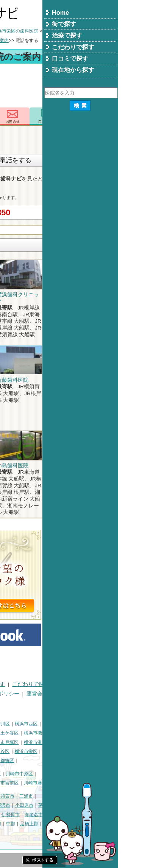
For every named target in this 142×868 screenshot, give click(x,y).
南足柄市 (30, 824)
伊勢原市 (86, 815)
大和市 (66, 815)
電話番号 (54, 116)
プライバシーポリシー (69, 694)
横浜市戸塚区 (81, 742)
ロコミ (122, 116)
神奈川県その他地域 (23, 796)
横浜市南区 (42, 733)
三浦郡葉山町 (16, 805)
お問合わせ (88, 116)
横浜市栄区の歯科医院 (91, 31)
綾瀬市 (51, 824)
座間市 (9, 824)
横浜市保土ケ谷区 (76, 733)
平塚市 (42, 805)
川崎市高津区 (16, 783)
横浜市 (9, 724)
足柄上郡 (105, 824)
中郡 (86, 824)
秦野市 (28, 815)
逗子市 (9, 815)
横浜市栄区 (102, 751)
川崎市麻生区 (113, 783)
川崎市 (9, 774)
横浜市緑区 (42, 751)
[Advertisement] (71, 87)
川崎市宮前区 (81, 783)
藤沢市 (79, 805)
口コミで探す (19, 694)
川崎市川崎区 (35, 774)
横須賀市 (81, 796)
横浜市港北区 (48, 742)
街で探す (36, 684)
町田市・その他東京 (46, 833)
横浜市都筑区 (76, 761)
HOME (10, 684)
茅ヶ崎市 (123, 805)
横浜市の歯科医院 (42, 31)
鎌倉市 (60, 805)
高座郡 (70, 824)
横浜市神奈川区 (70, 724)
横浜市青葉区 (44, 761)
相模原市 (58, 796)
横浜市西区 (102, 724)
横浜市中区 (14, 733)
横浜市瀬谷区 (72, 751)
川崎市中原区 (95, 774)
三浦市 (102, 796)
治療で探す (67, 684)
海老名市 (109, 815)
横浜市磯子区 (113, 733)
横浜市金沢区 (16, 742)
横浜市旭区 (14, 751)
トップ (9, 31)
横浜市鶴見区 (35, 724)
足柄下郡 (12, 833)
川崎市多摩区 (48, 783)
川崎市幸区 (65, 774)
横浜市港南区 (113, 742)
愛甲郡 (126, 824)
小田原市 (100, 805)
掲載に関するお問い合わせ (34, 703)
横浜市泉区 (14, 761)
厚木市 (47, 815)
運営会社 (113, 694)
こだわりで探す (106, 684)
